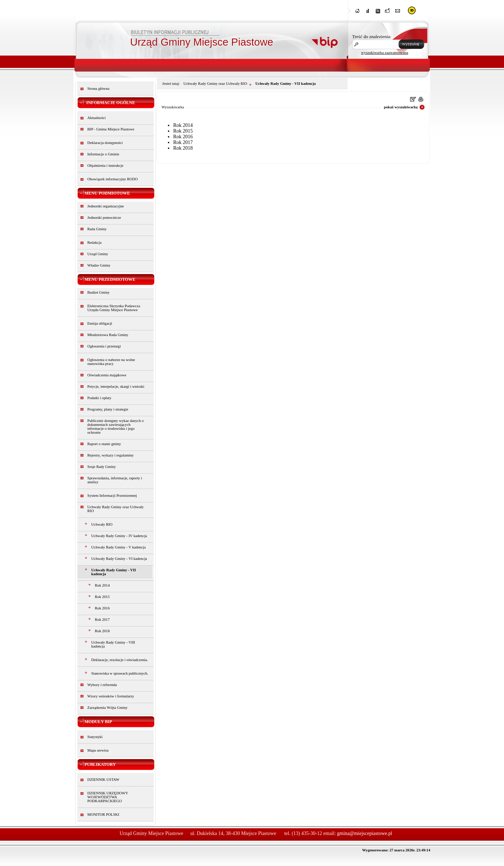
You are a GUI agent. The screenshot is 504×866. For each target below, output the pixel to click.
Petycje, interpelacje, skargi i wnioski (116, 386)
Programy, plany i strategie (108, 409)
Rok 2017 (102, 620)
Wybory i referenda (102, 685)
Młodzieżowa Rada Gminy (108, 335)
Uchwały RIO (102, 524)
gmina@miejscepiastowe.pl (365, 833)
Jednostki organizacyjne (106, 206)
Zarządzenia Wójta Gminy (107, 708)
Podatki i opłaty (99, 398)
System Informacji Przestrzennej (112, 496)
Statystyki (95, 737)
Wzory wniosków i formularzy (111, 696)
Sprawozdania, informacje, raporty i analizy (115, 480)
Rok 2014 (102, 585)
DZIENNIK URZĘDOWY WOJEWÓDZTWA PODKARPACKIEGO (108, 797)
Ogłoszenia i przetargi (104, 346)
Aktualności (97, 118)
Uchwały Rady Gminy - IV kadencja (119, 536)
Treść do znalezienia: (372, 37)
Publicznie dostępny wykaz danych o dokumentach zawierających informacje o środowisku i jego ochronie (115, 427)
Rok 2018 (102, 631)
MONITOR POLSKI (103, 815)
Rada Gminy (97, 229)
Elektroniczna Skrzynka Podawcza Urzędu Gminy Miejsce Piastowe (114, 308)
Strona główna (98, 89)
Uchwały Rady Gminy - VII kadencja (114, 572)
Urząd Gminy (98, 254)
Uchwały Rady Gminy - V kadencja (119, 547)
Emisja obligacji (100, 323)
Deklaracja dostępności (105, 143)
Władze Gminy (99, 265)
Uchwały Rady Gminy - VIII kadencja (113, 644)
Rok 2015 (102, 597)
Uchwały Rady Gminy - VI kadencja (119, 559)
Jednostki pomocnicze (104, 218)
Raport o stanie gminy (104, 444)
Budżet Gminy (98, 292)
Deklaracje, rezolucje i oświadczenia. (120, 660)
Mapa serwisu (98, 750)
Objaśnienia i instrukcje (105, 166)
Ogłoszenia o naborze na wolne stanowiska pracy (111, 362)
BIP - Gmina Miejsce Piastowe (111, 129)
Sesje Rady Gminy (102, 467)
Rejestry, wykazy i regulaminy (110, 455)
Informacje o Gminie (103, 154)
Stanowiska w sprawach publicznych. (120, 673)
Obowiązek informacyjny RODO (112, 179)
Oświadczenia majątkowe (107, 375)
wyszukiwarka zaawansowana (385, 52)
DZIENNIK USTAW (103, 780)
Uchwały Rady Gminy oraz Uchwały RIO (115, 509)
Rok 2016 (102, 608)
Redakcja (94, 243)
